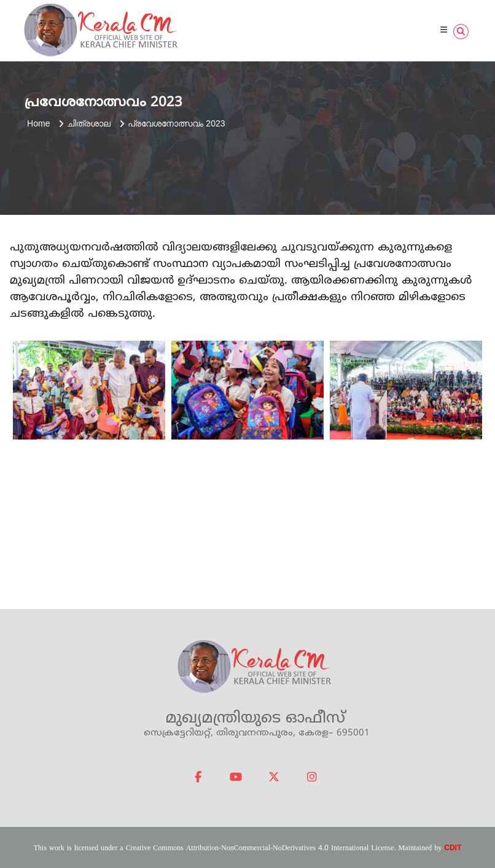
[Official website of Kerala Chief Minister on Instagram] (312, 778)
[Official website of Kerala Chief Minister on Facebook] (198, 778)
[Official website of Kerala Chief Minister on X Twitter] (274, 778)
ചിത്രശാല (89, 123)
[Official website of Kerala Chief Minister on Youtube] (236, 778)
